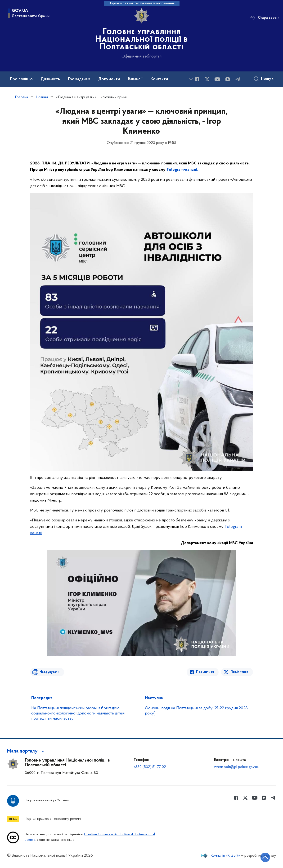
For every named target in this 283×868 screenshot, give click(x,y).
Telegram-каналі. (182, 170)
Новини (42, 97)
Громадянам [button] (79, 79)
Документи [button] (109, 79)
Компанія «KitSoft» (225, 856)
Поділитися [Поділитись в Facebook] (205, 672)
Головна (22, 97)
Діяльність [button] (50, 79)
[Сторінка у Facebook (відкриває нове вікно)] (197, 79)
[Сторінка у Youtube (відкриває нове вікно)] (217, 79)
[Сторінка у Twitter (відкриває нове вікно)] (207, 79)
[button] (27, 751)
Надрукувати (49, 672)
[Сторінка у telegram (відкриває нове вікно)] (238, 79)
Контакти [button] (159, 79)
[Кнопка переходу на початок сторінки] (265, 857)
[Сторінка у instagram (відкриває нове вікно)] (228, 79)
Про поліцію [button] (21, 79)
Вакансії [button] (135, 79)
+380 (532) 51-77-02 (150, 767)
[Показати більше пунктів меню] (191, 79)
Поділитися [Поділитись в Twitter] (239, 672)
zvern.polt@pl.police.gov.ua (236, 767)
